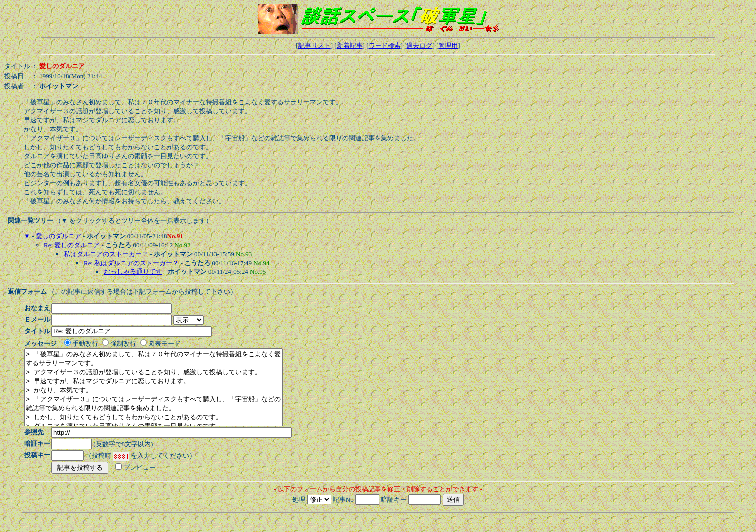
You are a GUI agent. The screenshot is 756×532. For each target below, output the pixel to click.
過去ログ (419, 46)
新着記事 (350, 46)
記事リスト (314, 46)
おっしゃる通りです (133, 272)
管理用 (448, 46)
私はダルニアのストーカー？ (106, 254)
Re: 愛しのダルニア (72, 245)
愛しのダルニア (59, 236)
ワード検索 (385, 46)
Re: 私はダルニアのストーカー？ (131, 263)
